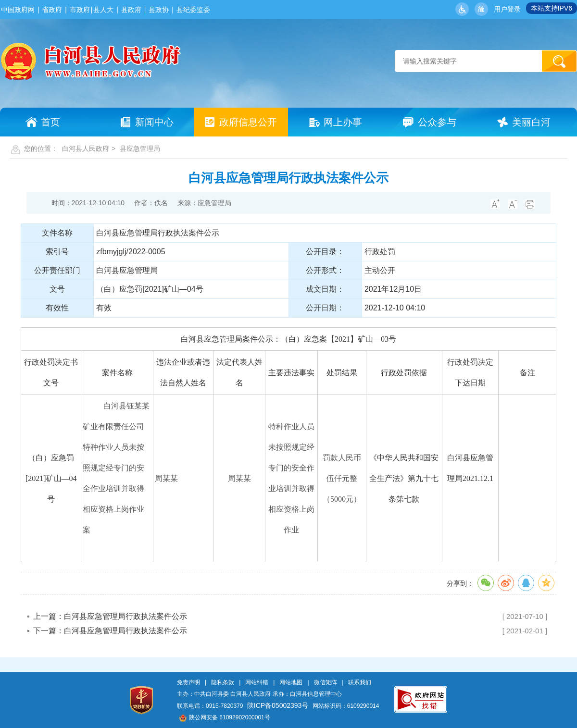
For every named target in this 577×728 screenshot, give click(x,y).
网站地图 (291, 682)
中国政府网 (18, 10)
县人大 (103, 10)
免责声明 (188, 682)
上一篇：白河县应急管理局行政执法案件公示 (110, 616)
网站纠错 (257, 682)
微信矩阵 (326, 682)
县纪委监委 (193, 10)
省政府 (52, 10)
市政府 (80, 10)
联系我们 (360, 682)
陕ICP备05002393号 (278, 705)
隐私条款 (223, 682)
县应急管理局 (140, 148)
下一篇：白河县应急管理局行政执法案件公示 (110, 631)
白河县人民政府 (86, 148)
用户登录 (507, 9)
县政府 (131, 10)
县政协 (159, 10)
